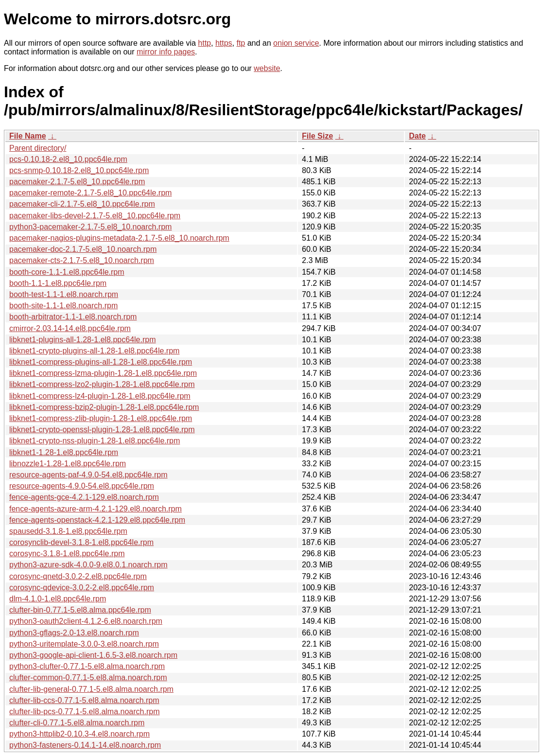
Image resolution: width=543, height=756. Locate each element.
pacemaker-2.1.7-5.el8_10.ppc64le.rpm (77, 182)
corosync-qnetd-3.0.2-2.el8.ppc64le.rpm (78, 576)
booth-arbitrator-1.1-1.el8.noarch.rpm (73, 317)
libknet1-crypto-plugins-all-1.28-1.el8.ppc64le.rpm (94, 351)
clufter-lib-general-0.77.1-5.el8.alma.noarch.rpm (91, 689)
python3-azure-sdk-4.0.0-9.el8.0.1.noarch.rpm (88, 565)
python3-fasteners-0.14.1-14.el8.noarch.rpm (85, 745)
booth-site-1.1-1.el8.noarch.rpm (63, 306)
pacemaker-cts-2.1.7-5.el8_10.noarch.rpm (82, 260)
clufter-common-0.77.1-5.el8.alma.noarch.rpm (88, 677)
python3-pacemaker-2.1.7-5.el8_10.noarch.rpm (90, 227)
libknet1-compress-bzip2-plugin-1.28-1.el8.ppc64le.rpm (104, 407)
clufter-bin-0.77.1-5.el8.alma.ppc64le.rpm (80, 610)
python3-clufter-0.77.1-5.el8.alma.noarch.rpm (87, 666)
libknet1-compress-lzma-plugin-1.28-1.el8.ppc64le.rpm (103, 373)
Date (417, 136)
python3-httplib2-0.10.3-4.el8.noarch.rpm (79, 734)
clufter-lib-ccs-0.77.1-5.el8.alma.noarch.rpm (84, 700)
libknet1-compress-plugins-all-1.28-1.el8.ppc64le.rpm (101, 362)
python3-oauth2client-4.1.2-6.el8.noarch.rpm (86, 621)
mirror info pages (166, 52)
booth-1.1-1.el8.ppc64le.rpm (58, 283)
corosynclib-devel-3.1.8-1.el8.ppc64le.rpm (81, 542)
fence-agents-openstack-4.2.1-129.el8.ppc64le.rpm (97, 520)
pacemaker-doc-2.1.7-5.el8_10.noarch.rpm (83, 249)
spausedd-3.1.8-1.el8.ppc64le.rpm (68, 531)
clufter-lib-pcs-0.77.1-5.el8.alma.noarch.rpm (84, 712)
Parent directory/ (38, 148)
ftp (241, 43)
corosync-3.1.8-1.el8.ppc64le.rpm (67, 554)
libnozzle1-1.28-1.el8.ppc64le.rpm (68, 464)
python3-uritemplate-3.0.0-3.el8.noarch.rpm (84, 644)
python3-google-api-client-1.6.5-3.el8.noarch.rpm (93, 655)
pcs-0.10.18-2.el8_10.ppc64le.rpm (68, 159)
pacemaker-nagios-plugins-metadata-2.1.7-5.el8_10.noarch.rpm (119, 238)
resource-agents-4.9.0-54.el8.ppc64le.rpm (82, 486)
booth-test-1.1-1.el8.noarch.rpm (64, 294)
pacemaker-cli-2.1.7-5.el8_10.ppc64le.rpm (82, 204)
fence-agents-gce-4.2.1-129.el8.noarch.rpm (84, 497)
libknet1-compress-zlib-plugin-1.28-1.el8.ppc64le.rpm (101, 418)
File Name (28, 136)
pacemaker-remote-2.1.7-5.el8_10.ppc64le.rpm (90, 193)
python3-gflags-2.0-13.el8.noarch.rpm (74, 633)
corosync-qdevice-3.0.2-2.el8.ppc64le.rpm (82, 588)
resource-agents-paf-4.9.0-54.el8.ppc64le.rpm (88, 475)
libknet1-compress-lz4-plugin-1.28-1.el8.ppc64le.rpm (100, 396)
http (204, 43)
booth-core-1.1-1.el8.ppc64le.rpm (67, 272)
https (224, 43)
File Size (317, 136)
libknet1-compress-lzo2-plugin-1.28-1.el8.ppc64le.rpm (102, 384)
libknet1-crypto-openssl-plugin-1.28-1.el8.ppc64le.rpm (102, 430)
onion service (296, 43)
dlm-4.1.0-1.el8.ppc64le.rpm (58, 599)
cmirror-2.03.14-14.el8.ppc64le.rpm (70, 328)
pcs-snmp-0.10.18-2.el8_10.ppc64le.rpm (79, 170)
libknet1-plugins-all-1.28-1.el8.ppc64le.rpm (83, 340)
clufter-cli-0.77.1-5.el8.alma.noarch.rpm (77, 723)
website (267, 68)
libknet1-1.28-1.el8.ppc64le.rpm (64, 452)
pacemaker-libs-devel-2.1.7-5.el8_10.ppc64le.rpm (95, 216)
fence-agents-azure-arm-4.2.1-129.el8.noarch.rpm (96, 509)
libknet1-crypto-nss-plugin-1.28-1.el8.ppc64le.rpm (95, 441)
